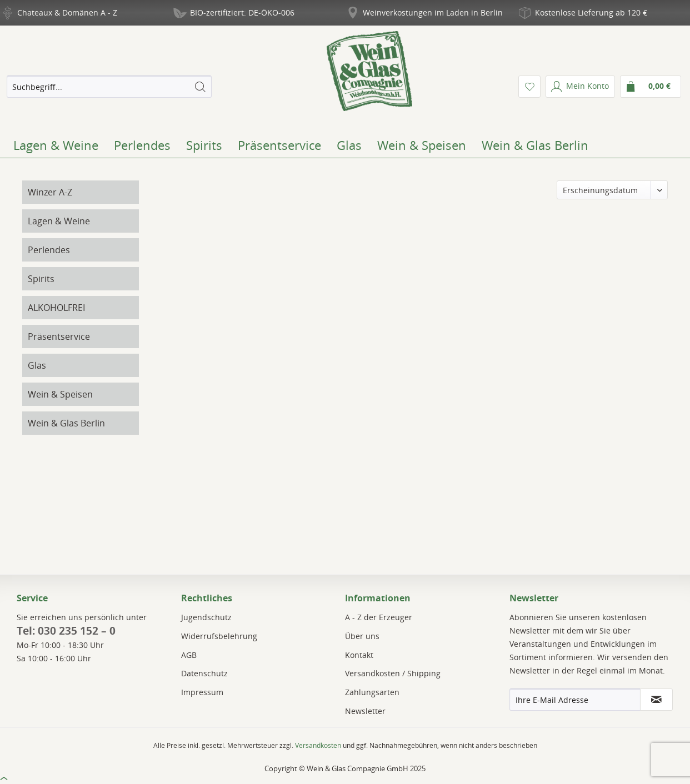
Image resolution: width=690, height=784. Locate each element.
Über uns (362, 636)
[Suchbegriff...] (109, 87)
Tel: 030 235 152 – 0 (66, 631)
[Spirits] (204, 145)
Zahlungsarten (372, 692)
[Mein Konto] (580, 87)
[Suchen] (200, 87)
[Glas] (349, 145)
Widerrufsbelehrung (219, 636)
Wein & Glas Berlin (66, 423)
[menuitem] (109, 87)
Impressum (202, 692)
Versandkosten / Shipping (393, 673)
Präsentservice (59, 336)
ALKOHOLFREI (56, 308)
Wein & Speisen (60, 394)
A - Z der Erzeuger (379, 617)
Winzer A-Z (50, 192)
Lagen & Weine (59, 221)
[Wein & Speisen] (422, 145)
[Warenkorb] (651, 87)
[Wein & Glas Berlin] (535, 145)
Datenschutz (204, 673)
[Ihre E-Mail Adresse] (575, 700)
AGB (189, 655)
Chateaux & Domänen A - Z (67, 12)
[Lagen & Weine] (56, 145)
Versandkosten (318, 745)
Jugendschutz (206, 617)
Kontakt (359, 655)
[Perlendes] (142, 145)
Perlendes (49, 250)
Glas (37, 365)
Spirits (41, 279)
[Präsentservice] (279, 145)
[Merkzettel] (529, 87)
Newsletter (365, 711)
